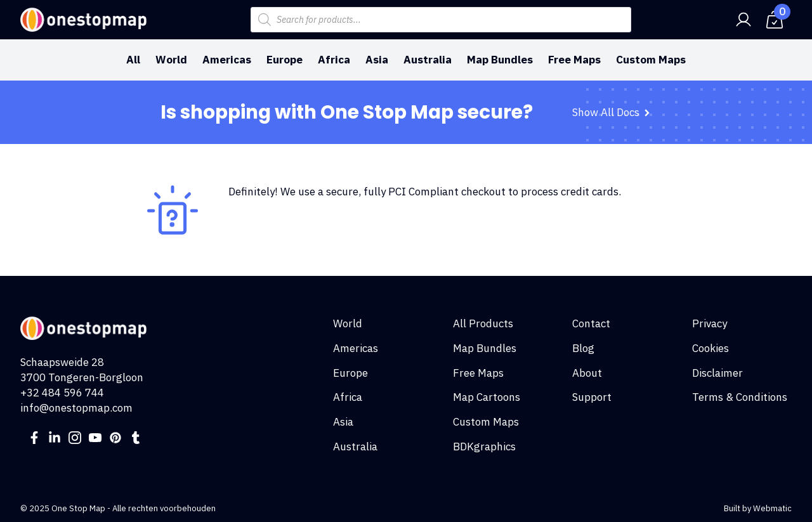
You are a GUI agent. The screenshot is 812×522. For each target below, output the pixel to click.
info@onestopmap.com (76, 408)
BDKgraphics (484, 447)
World (171, 60)
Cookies (710, 348)
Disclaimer (717, 373)
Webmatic (772, 508)
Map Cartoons (487, 397)
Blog (583, 348)
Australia (428, 60)
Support (592, 397)
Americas (227, 60)
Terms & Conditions (740, 397)
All (133, 60)
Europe (285, 60)
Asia (377, 60)
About (587, 373)
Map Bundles (500, 60)
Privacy (710, 323)
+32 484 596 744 (62, 393)
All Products (483, 323)
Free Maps (574, 60)
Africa (334, 60)
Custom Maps (651, 60)
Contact (591, 323)
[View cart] (775, 20)
